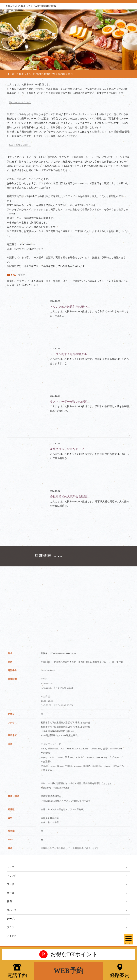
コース (11, 893)
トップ (11, 867)
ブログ (11, 927)
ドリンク (12, 876)
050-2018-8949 (48, 676)
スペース (12, 910)
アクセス (12, 936)
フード (11, 884)
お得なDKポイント (68, 954)
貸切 (9, 901)
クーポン (12, 919)
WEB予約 (68, 971)
